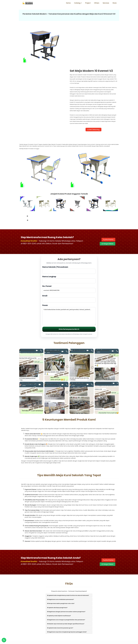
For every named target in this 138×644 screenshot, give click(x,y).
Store (115, 3)
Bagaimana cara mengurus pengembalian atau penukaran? (66, 581)
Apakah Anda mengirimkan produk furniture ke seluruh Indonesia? (68, 556)
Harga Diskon (108, 205)
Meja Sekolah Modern (71, 642)
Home (68, 3)
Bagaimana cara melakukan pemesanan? (61, 560)
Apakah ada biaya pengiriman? (57, 569)
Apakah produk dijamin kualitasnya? (59, 577)
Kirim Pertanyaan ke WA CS (69, 290)
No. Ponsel (69, 250)
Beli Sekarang (94, 90)
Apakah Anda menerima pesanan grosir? (60, 589)
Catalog (77, 3)
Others (97, 3)
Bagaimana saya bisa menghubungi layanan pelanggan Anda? (67, 593)
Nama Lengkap (69, 240)
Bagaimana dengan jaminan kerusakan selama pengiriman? (66, 573)
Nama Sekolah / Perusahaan (69, 231)
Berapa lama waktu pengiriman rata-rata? (61, 564)
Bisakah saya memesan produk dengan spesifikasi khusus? (66, 585)
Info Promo (108, 201)
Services (106, 3)
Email (69, 259)
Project (88, 3)
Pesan (69, 276)
